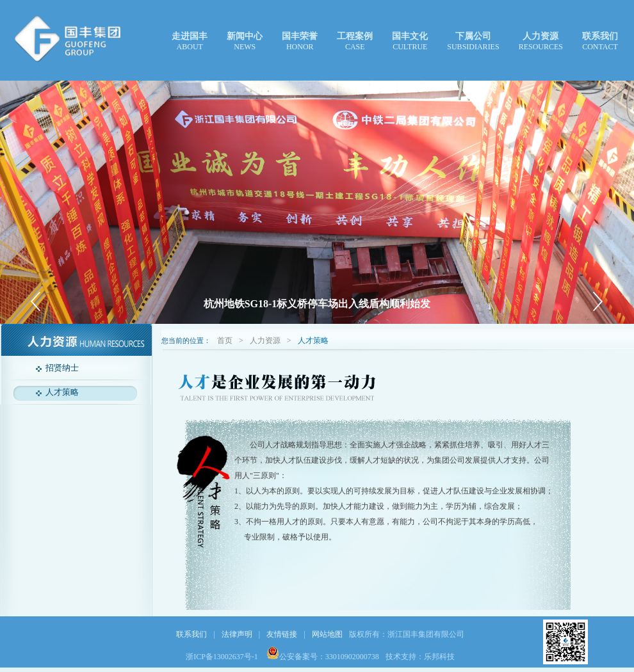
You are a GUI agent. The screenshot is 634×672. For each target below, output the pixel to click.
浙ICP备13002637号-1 (223, 657)
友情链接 (282, 634)
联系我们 (191, 634)
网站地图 (327, 634)
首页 (225, 340)
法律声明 (237, 634)
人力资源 (265, 340)
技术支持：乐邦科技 (420, 657)
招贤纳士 (62, 368)
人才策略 (62, 392)
